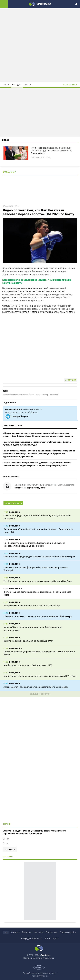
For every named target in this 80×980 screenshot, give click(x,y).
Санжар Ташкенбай (50, 395)
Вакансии (27, 932)
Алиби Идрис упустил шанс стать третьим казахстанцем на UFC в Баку (40, 676)
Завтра (28, 85)
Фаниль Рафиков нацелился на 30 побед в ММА (28, 641)
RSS (57, 939)
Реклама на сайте (68, 932)
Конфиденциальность (32, 939)
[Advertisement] (40, 45)
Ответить (10, 850)
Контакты (39, 932)
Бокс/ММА (10, 172)
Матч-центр (69, 85)
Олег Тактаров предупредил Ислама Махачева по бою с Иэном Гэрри (39, 557)
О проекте (15, 932)
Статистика (51, 932)
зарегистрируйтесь (36, 488)
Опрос (7, 824)
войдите (19, 488)
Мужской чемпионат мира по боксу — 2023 (21, 395)
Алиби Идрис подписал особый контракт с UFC (28, 665)
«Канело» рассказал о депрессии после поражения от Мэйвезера (38, 616)
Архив (48, 939)
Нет (8, 839)
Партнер (8, 857)
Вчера (7, 85)
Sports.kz (71, 380)
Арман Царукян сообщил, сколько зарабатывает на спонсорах (36, 687)
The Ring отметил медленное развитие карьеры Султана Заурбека (38, 581)
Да (7, 843)
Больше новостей (40, 694)
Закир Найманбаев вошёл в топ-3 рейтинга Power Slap (32, 606)
